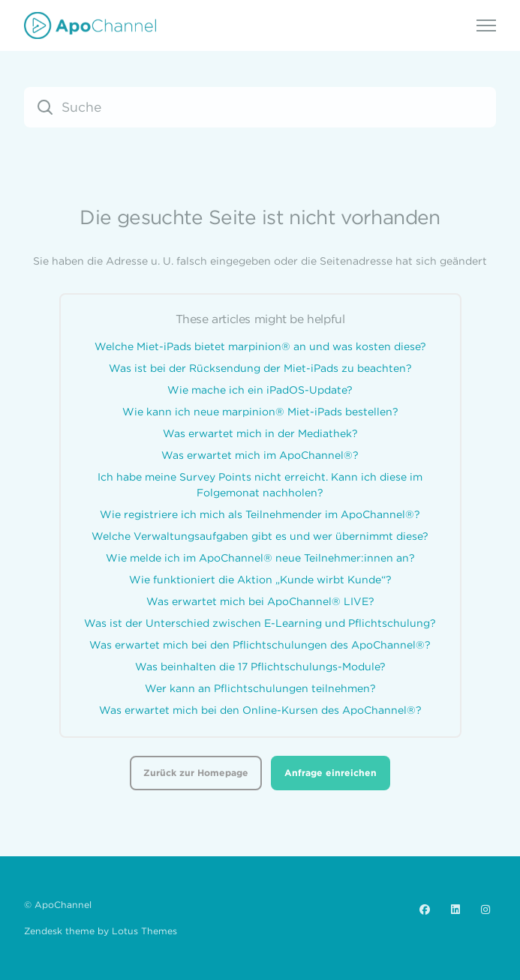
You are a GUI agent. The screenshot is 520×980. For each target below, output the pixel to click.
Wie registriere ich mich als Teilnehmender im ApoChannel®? (260, 514)
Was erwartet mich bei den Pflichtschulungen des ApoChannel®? (260, 645)
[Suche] (260, 107)
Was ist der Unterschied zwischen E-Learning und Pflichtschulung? (260, 623)
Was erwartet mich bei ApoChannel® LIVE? (260, 601)
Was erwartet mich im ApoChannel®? (260, 455)
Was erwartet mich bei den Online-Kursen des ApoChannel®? (260, 710)
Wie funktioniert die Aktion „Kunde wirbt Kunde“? (260, 580)
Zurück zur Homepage (196, 773)
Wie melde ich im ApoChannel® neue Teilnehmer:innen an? (260, 558)
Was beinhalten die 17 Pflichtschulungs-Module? (260, 667)
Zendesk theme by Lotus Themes (101, 931)
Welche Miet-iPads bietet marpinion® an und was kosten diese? (260, 346)
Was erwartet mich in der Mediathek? (260, 433)
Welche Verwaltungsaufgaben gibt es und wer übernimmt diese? (260, 536)
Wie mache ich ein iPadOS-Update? (260, 390)
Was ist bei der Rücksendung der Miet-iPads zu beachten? (260, 368)
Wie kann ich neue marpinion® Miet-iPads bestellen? (260, 412)
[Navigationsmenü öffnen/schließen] (486, 25)
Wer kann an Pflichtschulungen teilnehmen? (260, 688)
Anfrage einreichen (331, 773)
